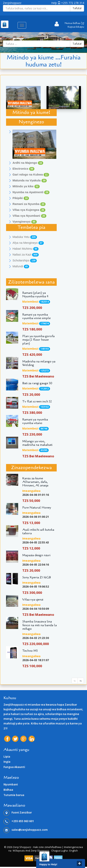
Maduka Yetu (25, 237)
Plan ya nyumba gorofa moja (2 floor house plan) (38, 340)
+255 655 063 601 (23, 821)
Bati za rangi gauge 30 (37, 383)
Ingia (7, 762)
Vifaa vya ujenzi (33, 600)
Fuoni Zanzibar (22, 812)
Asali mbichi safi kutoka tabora (38, 531)
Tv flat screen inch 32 (37, 401)
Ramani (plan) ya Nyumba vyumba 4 (35, 295)
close (79, 863)
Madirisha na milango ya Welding (39, 363)
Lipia (7, 757)
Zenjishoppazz (12, 3)
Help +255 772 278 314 (68, 3)
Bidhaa (8, 790)
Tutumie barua (14, 795)
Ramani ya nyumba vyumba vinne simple (36, 316)
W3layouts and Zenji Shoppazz (31, 851)
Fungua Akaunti (14, 767)
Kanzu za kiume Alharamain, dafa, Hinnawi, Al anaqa (35, 482)
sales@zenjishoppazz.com (30, 830)
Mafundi (21, 266)
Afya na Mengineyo (28, 243)
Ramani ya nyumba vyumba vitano (35, 421)
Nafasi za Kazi (26, 255)
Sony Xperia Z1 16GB (37, 577)
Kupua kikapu (76, 27)
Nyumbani (11, 784)
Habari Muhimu (26, 249)
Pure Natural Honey (37, 508)
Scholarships (25, 261)
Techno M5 (30, 651)
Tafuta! (77, 8)
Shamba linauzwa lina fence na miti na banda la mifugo (39, 625)
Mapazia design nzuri (36, 555)
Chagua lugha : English (65, 851)
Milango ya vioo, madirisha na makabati (37, 443)
